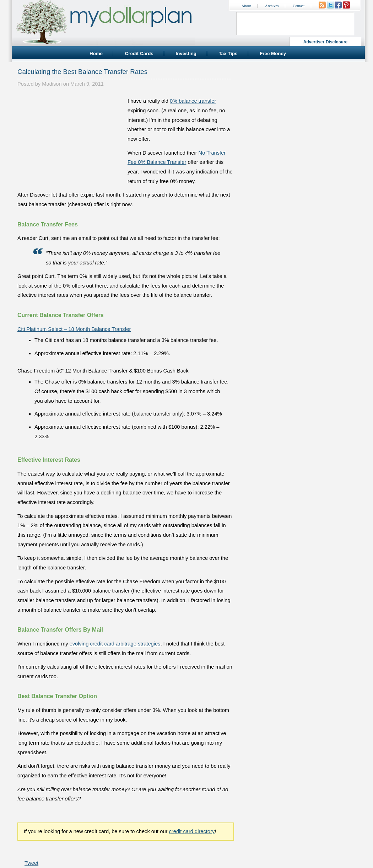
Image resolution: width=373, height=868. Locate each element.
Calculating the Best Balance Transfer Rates (82, 72)
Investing (186, 53)
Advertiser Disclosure (326, 42)
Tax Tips (228, 53)
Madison (52, 84)
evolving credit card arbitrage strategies (115, 644)
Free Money (273, 53)
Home (96, 53)
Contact (299, 6)
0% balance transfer (193, 101)
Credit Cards (139, 53)
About (246, 6)
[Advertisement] (71, 141)
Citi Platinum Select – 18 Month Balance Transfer (74, 329)
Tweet (31, 863)
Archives (272, 6)
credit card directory (192, 831)
